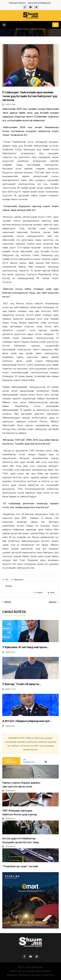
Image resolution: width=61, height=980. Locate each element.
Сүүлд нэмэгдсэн (10, 761)
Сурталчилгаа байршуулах (39, 3)
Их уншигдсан (29, 761)
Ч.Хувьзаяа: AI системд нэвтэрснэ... (26, 647)
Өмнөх (7, 602)
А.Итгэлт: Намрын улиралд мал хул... (27, 721)
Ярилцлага (17, 580)
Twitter (51, 593)
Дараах (54, 602)
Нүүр (19, 29)
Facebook (38, 593)
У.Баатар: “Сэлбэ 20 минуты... (22, 684)
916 (5, 580)
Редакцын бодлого (17, 3)
